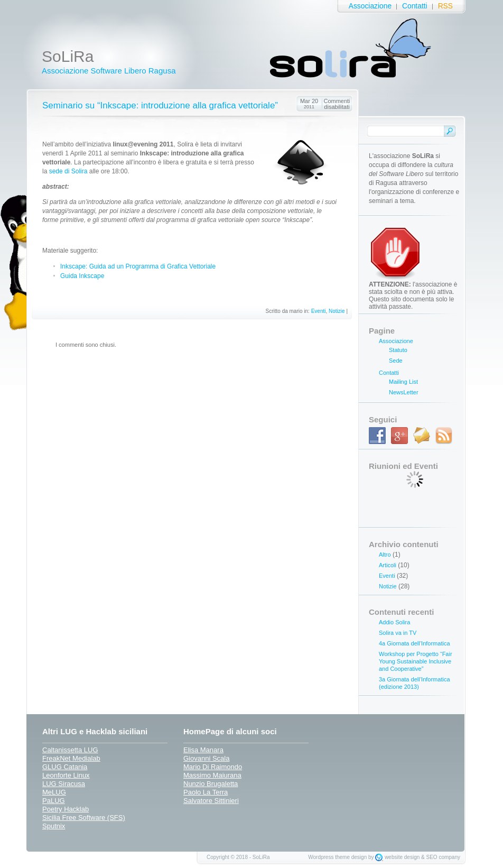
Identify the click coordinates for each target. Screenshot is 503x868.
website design (402, 857)
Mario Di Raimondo (213, 767)
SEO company (443, 857)
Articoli (388, 565)
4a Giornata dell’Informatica (414, 643)
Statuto (398, 350)
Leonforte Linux (66, 775)
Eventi (319, 311)
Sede (396, 361)
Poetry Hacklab (66, 809)
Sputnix (54, 826)
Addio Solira (394, 622)
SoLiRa (68, 56)
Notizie (337, 311)
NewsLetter (404, 392)
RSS (445, 6)
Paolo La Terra (206, 792)
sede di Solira (68, 171)
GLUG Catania (65, 767)
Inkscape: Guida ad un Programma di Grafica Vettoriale (138, 266)
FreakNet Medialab (71, 758)
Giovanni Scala (206, 758)
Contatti (415, 6)
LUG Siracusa (64, 784)
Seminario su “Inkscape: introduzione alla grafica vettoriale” (160, 105)
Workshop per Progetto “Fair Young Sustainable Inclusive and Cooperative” (416, 661)
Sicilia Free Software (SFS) (84, 818)
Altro (385, 555)
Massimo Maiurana (212, 775)
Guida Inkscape (82, 276)
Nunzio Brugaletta (211, 784)
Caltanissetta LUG (70, 750)
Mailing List (403, 382)
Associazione (370, 6)
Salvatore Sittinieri (211, 801)
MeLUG (54, 792)
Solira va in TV (398, 633)
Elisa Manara (203, 750)
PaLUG (54, 801)
